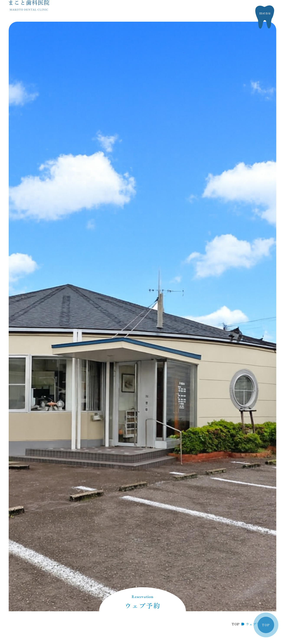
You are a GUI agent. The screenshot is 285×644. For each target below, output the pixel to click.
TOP (266, 625)
